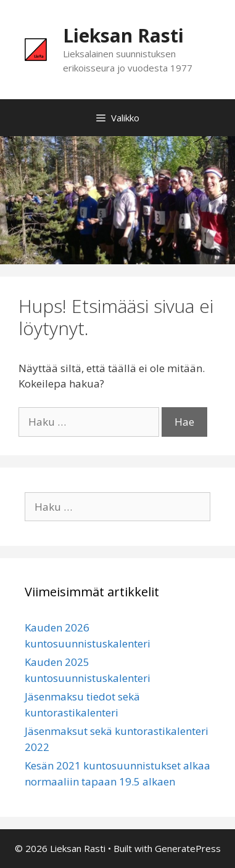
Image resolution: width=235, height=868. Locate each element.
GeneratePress (188, 848)
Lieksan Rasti (123, 35)
